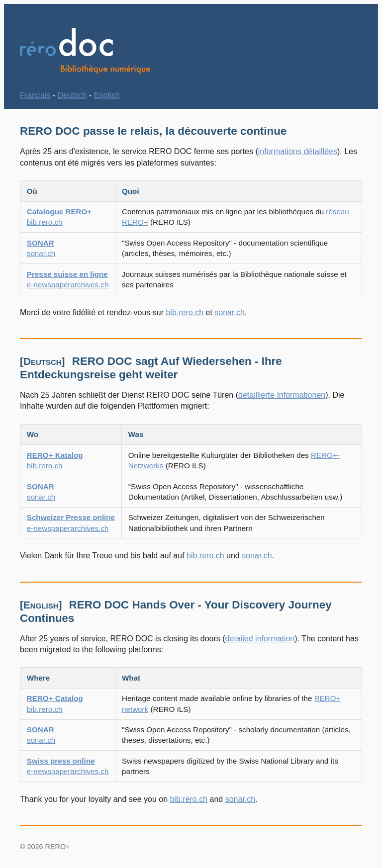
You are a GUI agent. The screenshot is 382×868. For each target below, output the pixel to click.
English (107, 95)
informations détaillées (298, 151)
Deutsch (72, 95)
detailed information (260, 639)
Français (35, 95)
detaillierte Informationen (282, 395)
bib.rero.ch (185, 312)
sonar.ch (229, 312)
